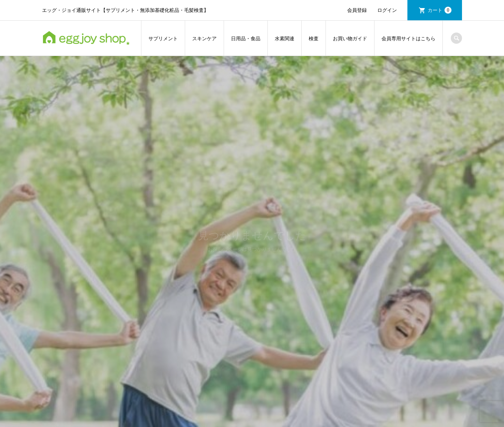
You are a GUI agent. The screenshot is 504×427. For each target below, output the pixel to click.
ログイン (387, 10)
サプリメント (163, 38)
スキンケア (204, 38)
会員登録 (357, 10)
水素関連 (285, 38)
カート (440, 10)
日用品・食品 (246, 38)
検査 (314, 38)
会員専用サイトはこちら (408, 38)
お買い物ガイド (350, 38)
